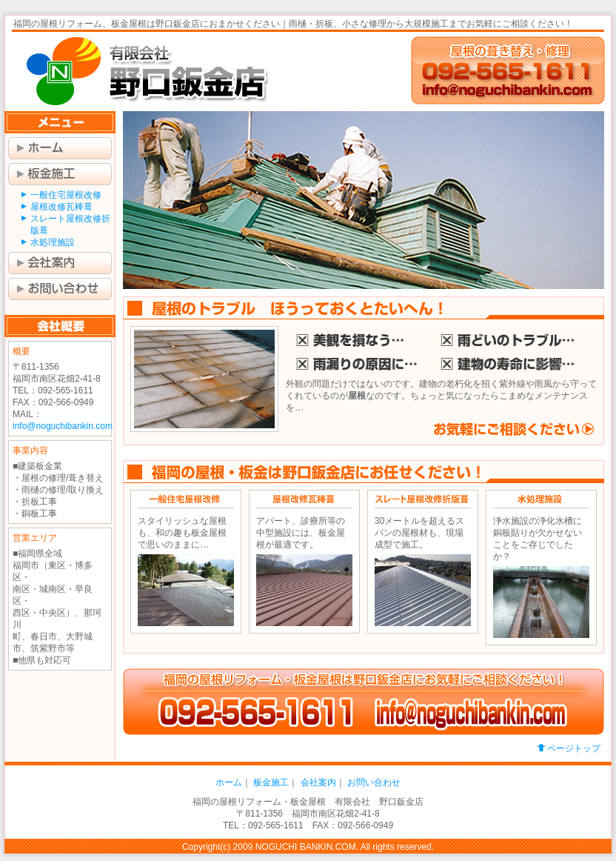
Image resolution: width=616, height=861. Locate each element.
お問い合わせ (60, 289)
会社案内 (60, 263)
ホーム (60, 148)
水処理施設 (53, 242)
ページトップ (574, 748)
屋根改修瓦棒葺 (61, 207)
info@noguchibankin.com (63, 426)
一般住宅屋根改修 (66, 195)
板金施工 (60, 174)
